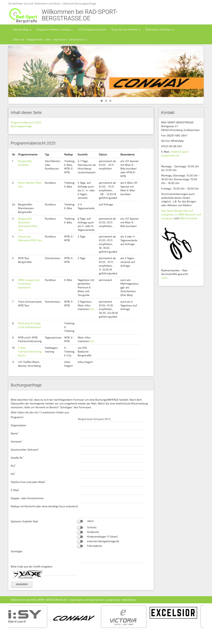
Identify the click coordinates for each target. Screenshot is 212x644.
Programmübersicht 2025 (26, 122)
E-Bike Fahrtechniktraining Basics (30, 351)
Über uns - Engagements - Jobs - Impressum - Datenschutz (51, 39)
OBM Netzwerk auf (189, 214)
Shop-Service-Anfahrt (126, 29)
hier (92, 309)
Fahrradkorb (94, 546)
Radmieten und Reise (47, 3)
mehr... (165, 278)
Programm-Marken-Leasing (55, 29)
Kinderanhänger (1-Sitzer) (102, 536)
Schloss (92, 527)
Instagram (167, 218)
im (176, 214)
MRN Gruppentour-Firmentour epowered (29, 284)
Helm (90, 521)
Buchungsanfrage (21, 126)
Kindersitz (93, 532)
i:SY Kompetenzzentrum (92, 29)
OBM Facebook (189, 218)
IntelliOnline (129, 600)
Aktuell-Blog (23, 29)
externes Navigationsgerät (103, 541)
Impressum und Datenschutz (87, 600)
